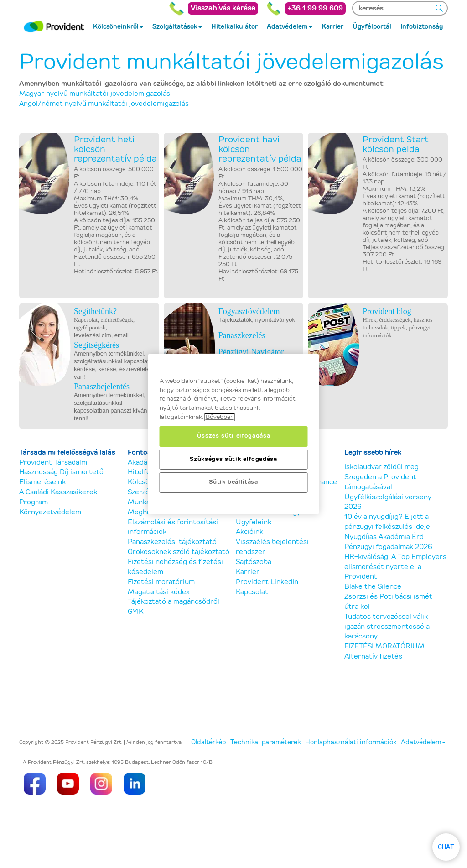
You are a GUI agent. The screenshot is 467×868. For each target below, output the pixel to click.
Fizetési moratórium (161, 582)
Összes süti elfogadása (233, 436)
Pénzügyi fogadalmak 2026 (388, 547)
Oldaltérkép (208, 743)
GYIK (135, 612)
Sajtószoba (254, 562)
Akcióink (249, 532)
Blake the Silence (373, 587)
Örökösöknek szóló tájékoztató (179, 552)
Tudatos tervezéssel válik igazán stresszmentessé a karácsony (387, 627)
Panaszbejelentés (102, 387)
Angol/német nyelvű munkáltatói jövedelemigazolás (104, 104)
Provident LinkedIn (267, 582)
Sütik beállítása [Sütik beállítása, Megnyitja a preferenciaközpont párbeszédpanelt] (233, 482)
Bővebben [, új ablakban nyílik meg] (220, 417)
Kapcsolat (252, 592)
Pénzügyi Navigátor (251, 352)
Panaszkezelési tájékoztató (172, 542)
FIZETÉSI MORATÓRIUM (384, 646)
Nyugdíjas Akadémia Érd (384, 537)
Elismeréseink (42, 482)
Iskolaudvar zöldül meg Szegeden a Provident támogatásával (381, 477)
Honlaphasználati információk (351, 743)
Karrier (248, 572)
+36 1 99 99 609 (315, 8)
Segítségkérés (96, 345)
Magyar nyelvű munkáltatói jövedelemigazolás (95, 94)
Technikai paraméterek (265, 743)
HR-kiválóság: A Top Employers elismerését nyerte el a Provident (395, 567)
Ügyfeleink (254, 522)
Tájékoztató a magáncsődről (174, 602)
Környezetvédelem (50, 512)
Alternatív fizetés (373, 656)
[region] (234, 434)
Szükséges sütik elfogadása (233, 459)
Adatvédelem (423, 743)
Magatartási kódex (159, 592)
